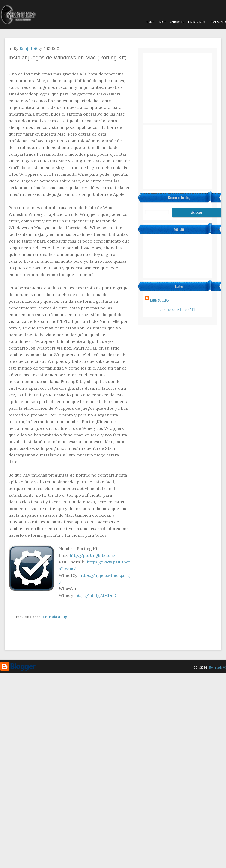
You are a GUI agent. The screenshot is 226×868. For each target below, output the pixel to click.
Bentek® (217, 667)
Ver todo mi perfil (177, 310)
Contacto (218, 22)
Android (177, 22)
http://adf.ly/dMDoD (96, 595)
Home (150, 22)
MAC (162, 22)
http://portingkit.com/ (93, 555)
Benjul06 (28, 49)
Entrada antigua (57, 617)
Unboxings (197, 22)
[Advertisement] (89, 638)
